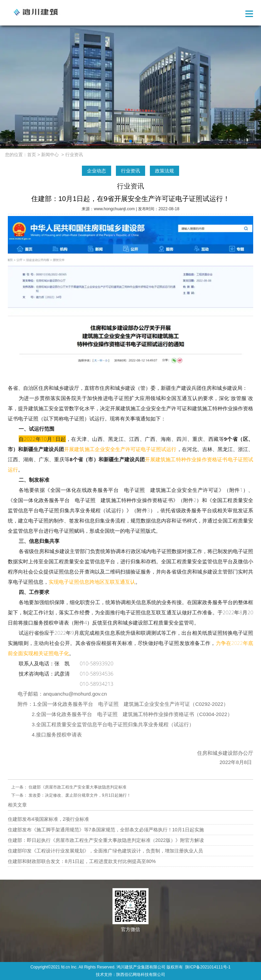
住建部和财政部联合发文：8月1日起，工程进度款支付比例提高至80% (82, 861)
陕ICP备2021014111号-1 (208, 967)
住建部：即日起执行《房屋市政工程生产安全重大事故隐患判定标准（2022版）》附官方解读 (106, 840)
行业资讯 (130, 171)
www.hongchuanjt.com (114, 209)
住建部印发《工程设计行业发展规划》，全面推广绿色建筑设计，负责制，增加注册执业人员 (105, 851)
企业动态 (97, 171)
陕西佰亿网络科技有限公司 (141, 975)
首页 (32, 155)
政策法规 (164, 171)
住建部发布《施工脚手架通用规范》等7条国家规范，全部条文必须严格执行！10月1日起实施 (106, 830)
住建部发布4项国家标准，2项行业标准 (49, 819)
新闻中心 (50, 155)
